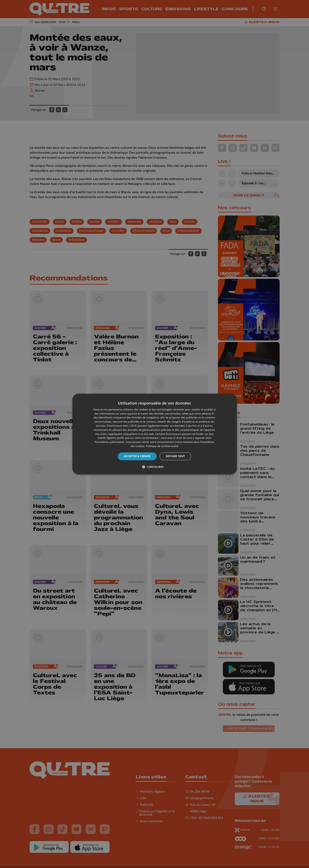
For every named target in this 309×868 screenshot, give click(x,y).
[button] (154, 467)
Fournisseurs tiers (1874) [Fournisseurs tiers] (122, 426)
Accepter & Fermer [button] (137, 456)
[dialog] (155, 434)
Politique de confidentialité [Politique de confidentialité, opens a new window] (162, 446)
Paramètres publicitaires (109, 442)
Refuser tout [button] (175, 456)
